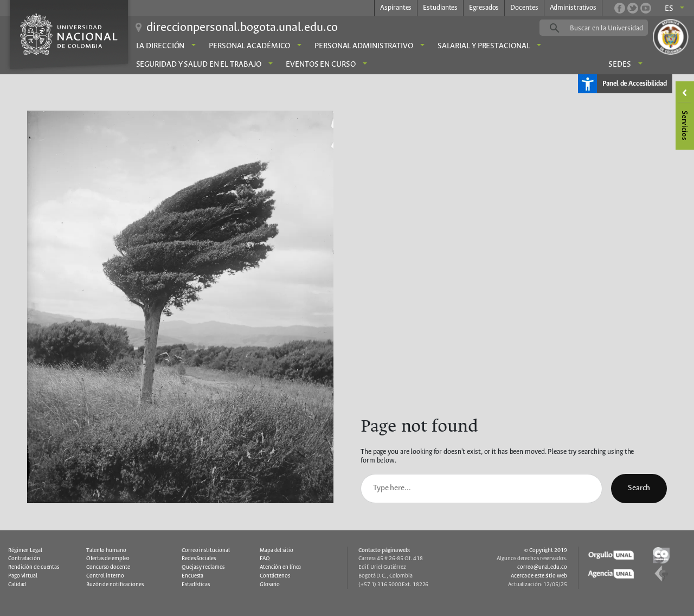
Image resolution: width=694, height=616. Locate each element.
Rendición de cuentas (34, 567)
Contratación (24, 559)
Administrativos (573, 8)
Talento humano (106, 550)
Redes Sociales (199, 559)
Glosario (270, 585)
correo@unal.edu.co (542, 567)
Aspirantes (396, 8)
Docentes (524, 8)
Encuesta (192, 576)
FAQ (265, 559)
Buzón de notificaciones (115, 585)
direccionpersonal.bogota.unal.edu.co (242, 28)
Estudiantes (440, 8)
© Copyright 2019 (545, 550)
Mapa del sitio (277, 550)
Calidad (17, 585)
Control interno (105, 576)
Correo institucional (206, 550)
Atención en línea (280, 567)
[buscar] (611, 28)
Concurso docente (108, 567)
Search (639, 488)
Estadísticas (196, 585)
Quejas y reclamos (203, 567)
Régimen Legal (25, 550)
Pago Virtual (23, 576)
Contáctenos (275, 576)
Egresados (484, 8)
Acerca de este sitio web (539, 576)
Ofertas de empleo (108, 559)
